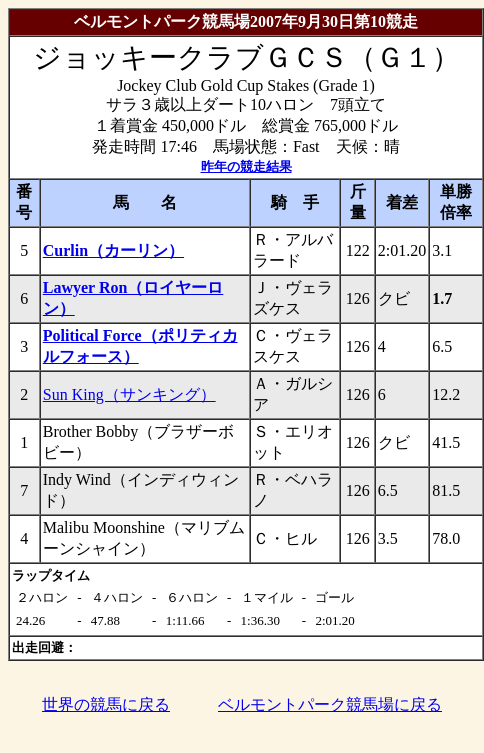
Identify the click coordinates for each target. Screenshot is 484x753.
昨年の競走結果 (246, 166)
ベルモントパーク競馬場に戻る (330, 704)
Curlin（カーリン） (113, 250)
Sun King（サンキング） (129, 394)
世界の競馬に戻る (106, 704)
